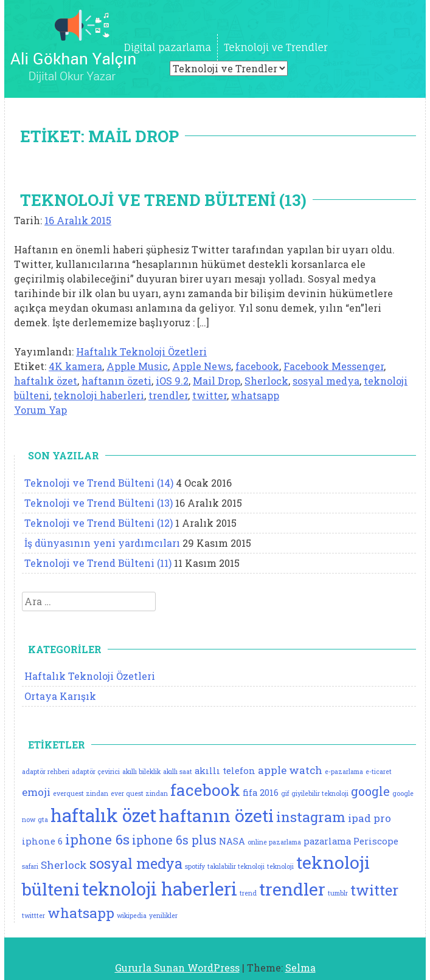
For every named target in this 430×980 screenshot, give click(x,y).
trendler (168, 395)
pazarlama (327, 841)
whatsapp (255, 395)
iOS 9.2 (172, 381)
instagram (311, 817)
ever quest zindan (139, 793)
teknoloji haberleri (99, 395)
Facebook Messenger (334, 366)
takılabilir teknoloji (236, 866)
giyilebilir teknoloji (320, 793)
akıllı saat (178, 772)
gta (43, 820)
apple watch (290, 770)
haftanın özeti (116, 381)
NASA (232, 841)
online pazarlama (274, 842)
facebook (257, 366)
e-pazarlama (344, 772)
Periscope (376, 841)
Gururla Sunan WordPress (177, 968)
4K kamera (75, 366)
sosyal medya (326, 381)
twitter (210, 395)
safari (30, 866)
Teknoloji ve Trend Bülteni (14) (99, 483)
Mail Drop (217, 381)
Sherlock (266, 381)
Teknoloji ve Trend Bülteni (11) (98, 563)
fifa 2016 (261, 793)
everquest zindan (81, 793)
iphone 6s (97, 839)
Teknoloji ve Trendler (276, 47)
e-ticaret (379, 772)
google (370, 791)
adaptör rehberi (46, 772)
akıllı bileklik (141, 772)
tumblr (338, 893)
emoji (36, 792)
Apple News (202, 366)
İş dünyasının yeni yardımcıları (102, 543)
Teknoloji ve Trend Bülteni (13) (163, 200)
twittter (33, 916)
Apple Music (137, 366)
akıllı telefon (225, 771)
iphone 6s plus (174, 840)
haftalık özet (46, 381)
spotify (195, 866)
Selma (300, 968)
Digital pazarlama (168, 47)
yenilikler (163, 916)
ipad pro (369, 818)
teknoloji (280, 866)
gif (285, 793)
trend (248, 893)
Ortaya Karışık (60, 696)
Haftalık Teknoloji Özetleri (141, 351)
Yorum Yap (40, 410)
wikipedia (132, 916)
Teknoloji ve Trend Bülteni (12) (99, 523)
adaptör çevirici (96, 772)
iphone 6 (42, 841)
